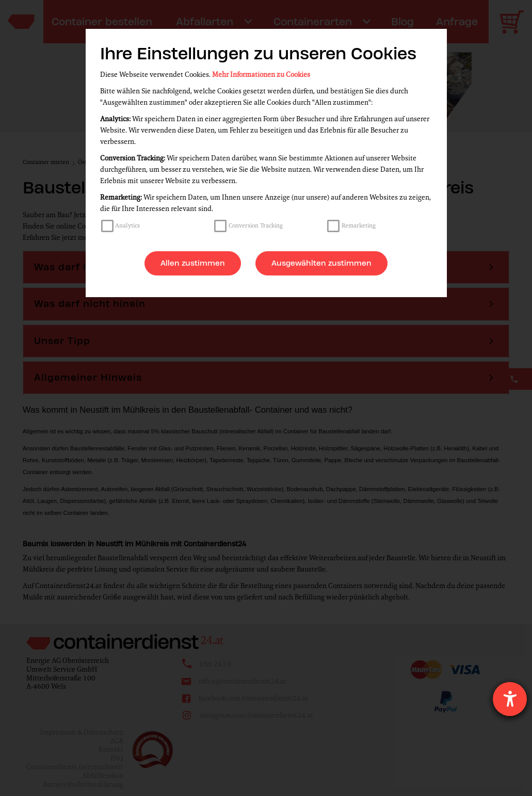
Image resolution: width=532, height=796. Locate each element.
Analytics (127, 225)
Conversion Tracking (256, 225)
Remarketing (359, 225)
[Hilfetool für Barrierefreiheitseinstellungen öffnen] (510, 699)
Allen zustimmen (193, 263)
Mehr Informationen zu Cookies (261, 75)
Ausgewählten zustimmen (321, 263)
